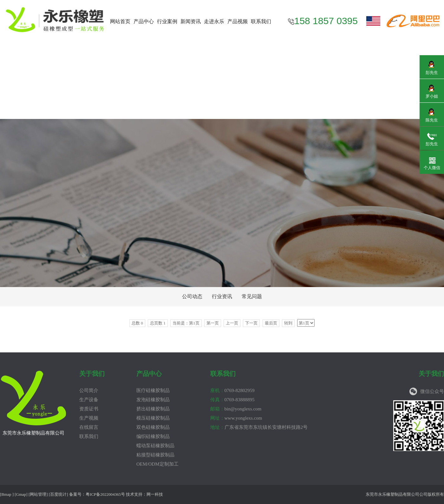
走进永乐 (214, 21)
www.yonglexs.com (236, 418)
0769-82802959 (232, 390)
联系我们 (261, 21)
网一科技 (155, 494)
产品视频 (238, 21)
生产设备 (89, 400)
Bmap (6, 494)
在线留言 (89, 427)
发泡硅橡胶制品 (153, 400)
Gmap (21, 494)
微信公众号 (432, 391)
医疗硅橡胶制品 (153, 390)
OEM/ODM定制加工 (157, 464)
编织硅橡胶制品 (153, 436)
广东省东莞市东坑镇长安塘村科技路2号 (259, 427)
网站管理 (38, 494)
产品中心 (144, 21)
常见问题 (252, 296)
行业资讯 (222, 296)
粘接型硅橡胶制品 (155, 455)
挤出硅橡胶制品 (153, 409)
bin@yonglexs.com (236, 409)
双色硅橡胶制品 (153, 427)
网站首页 (120, 21)
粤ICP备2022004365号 (105, 494)
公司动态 (192, 296)
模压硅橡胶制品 (153, 418)
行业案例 (167, 21)
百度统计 (58, 494)
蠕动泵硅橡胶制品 (155, 446)
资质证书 (89, 409)
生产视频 (89, 418)
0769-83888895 (232, 400)
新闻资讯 (191, 21)
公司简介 (89, 390)
